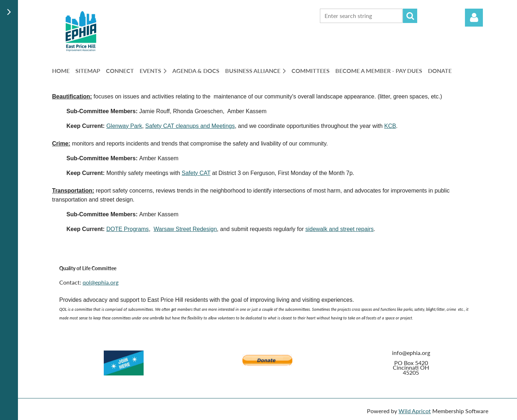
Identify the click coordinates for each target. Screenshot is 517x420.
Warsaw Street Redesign (185, 229)
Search (410, 16)
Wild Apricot (415, 411)
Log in (474, 18)
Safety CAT (196, 173)
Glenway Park (124, 126)
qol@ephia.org (101, 282)
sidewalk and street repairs (339, 229)
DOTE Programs (127, 229)
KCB (390, 126)
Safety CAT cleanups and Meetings (190, 126)
